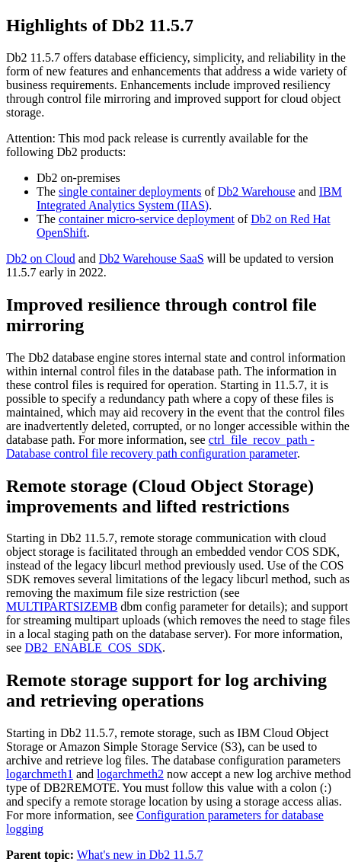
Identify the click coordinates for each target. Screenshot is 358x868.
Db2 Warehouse (257, 191)
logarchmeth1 (40, 774)
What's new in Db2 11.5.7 (140, 855)
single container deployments (130, 191)
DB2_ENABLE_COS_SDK (93, 648)
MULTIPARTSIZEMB (62, 606)
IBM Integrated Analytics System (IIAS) (189, 198)
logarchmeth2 (130, 774)
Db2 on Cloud (41, 258)
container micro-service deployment (147, 219)
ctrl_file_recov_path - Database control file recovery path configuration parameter (160, 447)
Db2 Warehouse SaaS (152, 258)
